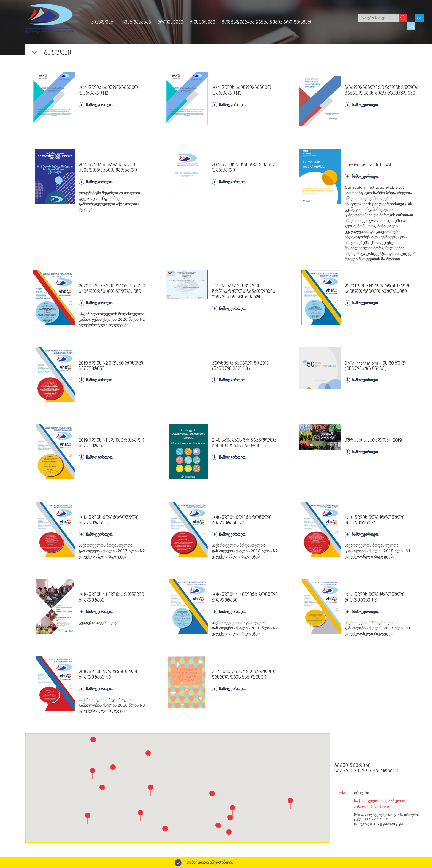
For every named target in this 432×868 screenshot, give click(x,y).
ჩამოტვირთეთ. (96, 105)
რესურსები (202, 23)
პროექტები (170, 23)
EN (411, 26)
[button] (148, 756)
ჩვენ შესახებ (137, 23)
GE (420, 18)
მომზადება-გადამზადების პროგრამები (267, 23)
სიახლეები (103, 23)
